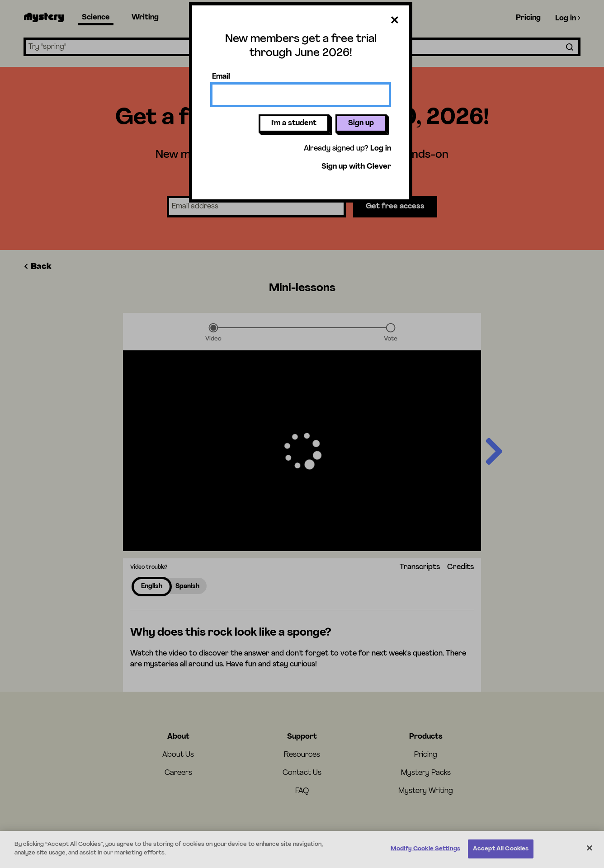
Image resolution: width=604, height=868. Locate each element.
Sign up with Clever (356, 167)
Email (221, 77)
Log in (381, 149)
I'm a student (294, 123)
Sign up (361, 123)
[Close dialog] (395, 22)
